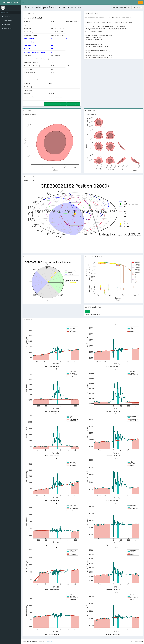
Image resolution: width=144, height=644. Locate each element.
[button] (23, 2)
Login (141, 2)
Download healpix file (73, 104)
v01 (129, 8)
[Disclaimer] (50, 642)
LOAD (88, 312)
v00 (134, 8)
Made (131, 642)
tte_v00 (139, 8)
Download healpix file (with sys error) (55, 104)
